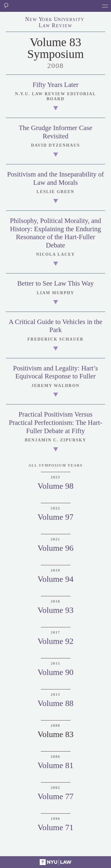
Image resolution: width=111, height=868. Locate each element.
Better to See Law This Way (55, 283)
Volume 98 (56, 486)
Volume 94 (56, 579)
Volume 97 (56, 517)
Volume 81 (56, 765)
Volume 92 (56, 641)
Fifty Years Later (55, 85)
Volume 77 (56, 796)
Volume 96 (56, 548)
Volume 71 (56, 827)
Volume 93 (56, 610)
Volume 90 (56, 672)
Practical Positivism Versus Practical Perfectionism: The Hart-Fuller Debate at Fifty (56, 422)
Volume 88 (56, 703)
